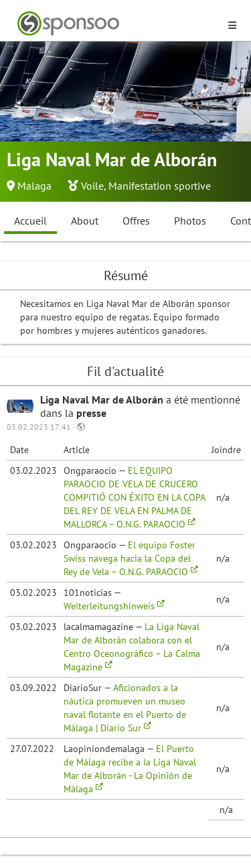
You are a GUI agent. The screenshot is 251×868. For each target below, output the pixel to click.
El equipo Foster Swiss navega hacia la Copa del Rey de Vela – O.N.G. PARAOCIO (131, 558)
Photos (190, 221)
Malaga (34, 186)
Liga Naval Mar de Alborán (103, 399)
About (85, 221)
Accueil (30, 221)
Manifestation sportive (160, 186)
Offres (136, 221)
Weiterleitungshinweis (114, 606)
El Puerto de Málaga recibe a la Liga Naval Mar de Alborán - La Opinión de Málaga (130, 769)
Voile (92, 186)
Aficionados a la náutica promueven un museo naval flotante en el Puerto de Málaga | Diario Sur (125, 708)
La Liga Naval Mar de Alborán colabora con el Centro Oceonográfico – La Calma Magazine (132, 647)
